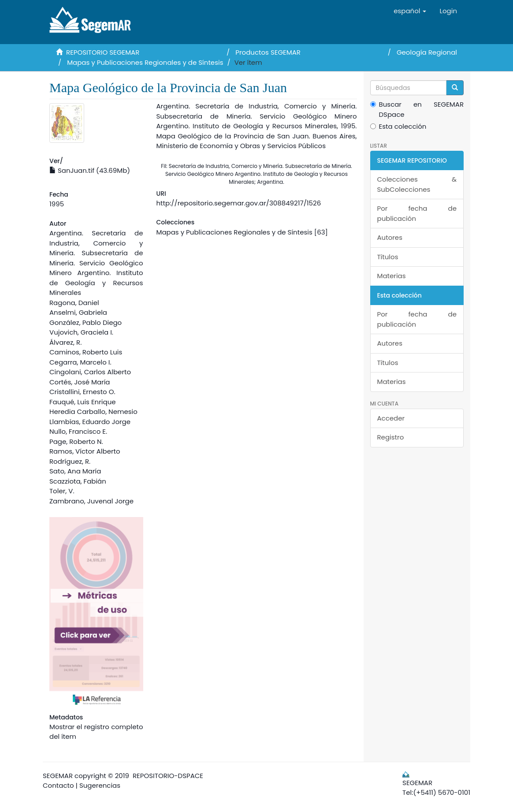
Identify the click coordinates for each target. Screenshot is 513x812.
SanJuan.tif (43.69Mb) (90, 170)
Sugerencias (100, 785)
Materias (392, 276)
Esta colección (398, 126)
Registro (391, 437)
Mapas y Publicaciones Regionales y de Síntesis (145, 62)
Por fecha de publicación (417, 213)
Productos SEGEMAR (268, 52)
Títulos (388, 257)
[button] (410, 11)
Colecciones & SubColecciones (417, 184)
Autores (390, 237)
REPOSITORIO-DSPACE (168, 776)
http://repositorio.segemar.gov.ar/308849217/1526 (239, 203)
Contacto (58, 785)
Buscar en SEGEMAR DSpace (417, 109)
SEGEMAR (58, 776)
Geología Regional (427, 52)
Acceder (391, 418)
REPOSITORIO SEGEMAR (103, 52)
